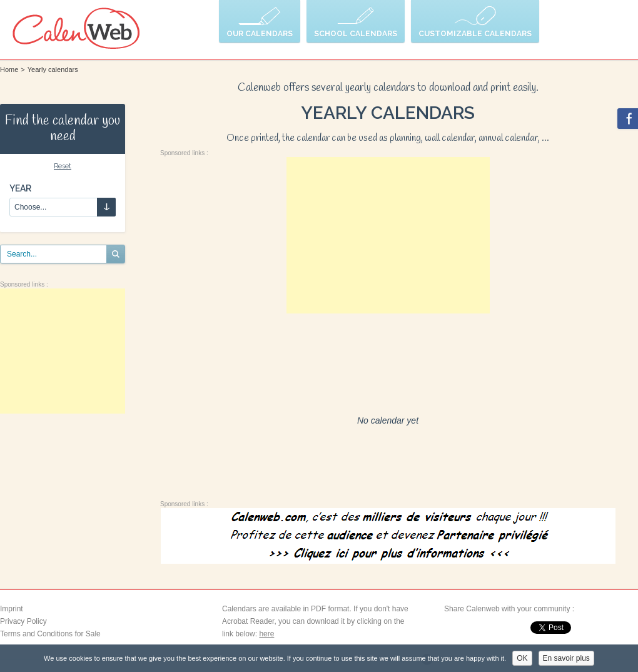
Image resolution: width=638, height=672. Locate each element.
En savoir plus (566, 658)
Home (9, 69)
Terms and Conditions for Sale (50, 634)
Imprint (12, 609)
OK (522, 658)
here (266, 634)
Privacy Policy (23, 621)
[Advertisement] (63, 351)
